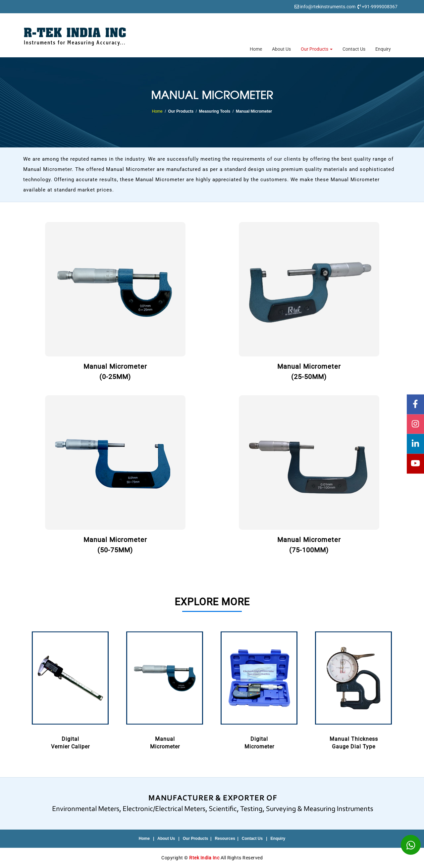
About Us (281, 49)
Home (256, 49)
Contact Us (354, 49)
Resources (225, 839)
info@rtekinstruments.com (328, 7)
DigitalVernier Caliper (70, 689)
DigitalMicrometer (259, 689)
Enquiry (383, 49)
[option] (70, 690)
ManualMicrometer (165, 689)
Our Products (317, 49)
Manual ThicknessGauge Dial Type (354, 689)
